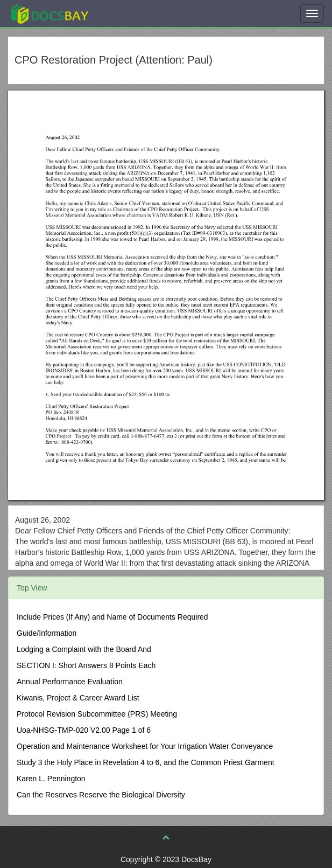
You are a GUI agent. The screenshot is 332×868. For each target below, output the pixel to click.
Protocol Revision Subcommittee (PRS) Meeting (97, 714)
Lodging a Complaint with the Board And (84, 649)
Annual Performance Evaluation (70, 682)
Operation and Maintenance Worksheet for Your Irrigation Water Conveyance (145, 746)
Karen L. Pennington (51, 779)
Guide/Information (47, 633)
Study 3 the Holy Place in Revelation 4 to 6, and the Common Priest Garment (146, 762)
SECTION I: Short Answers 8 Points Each (86, 665)
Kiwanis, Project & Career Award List (78, 698)
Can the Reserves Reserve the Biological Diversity (101, 795)
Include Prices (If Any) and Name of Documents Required (112, 617)
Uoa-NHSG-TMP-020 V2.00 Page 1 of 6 (84, 730)
